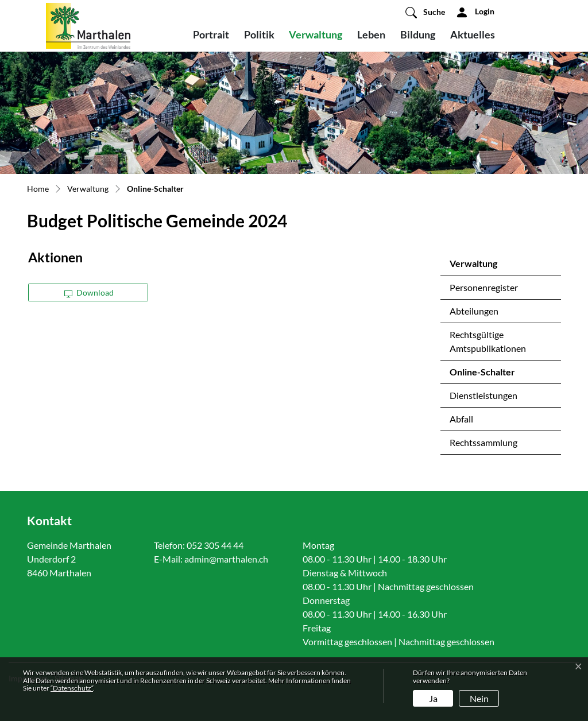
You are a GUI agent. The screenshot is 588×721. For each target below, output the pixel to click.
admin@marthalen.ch (226, 559)
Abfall (461, 419)
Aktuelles (473, 34)
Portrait (211, 34)
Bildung (418, 34)
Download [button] (89, 292)
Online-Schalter (482, 375)
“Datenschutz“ (72, 688)
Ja (433, 698)
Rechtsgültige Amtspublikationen (488, 341)
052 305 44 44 (215, 545)
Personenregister (484, 287)
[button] (425, 12)
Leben (371, 34)
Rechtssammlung (483, 442)
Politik (259, 34)
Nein (479, 698)
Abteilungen (474, 311)
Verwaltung (316, 34)
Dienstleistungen (483, 395)
